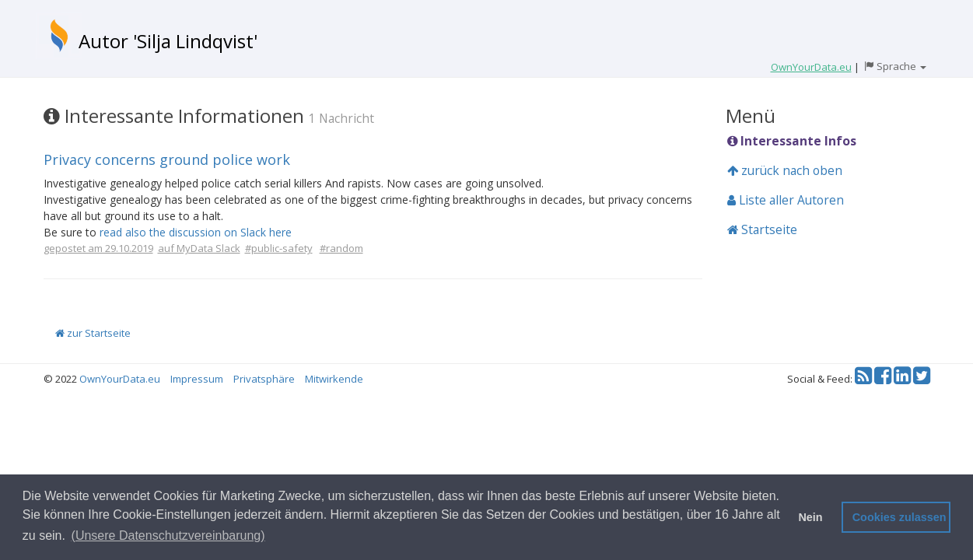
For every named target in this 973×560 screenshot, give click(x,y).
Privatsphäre (264, 379)
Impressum (197, 379)
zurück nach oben (785, 170)
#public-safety (279, 248)
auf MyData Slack (199, 248)
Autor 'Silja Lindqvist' (168, 41)
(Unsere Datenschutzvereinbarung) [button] (168, 535)
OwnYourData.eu (120, 379)
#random (341, 248)
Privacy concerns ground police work (167, 159)
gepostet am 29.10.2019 (98, 248)
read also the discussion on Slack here (196, 232)
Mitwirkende (334, 379)
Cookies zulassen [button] (899, 517)
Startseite (762, 229)
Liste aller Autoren (786, 200)
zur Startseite (93, 333)
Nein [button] (810, 517)
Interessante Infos (792, 141)
